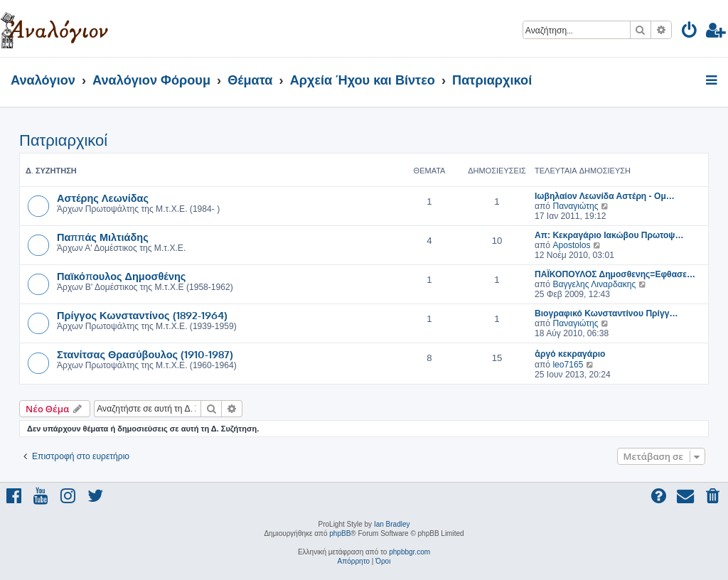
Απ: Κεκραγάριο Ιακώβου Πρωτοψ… (609, 235)
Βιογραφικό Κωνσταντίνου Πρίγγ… (606, 313)
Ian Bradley (392, 524)
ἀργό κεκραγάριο (570, 354)
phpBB (340, 533)
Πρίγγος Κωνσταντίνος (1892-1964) (142, 315)
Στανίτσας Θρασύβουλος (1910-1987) (145, 354)
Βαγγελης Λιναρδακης (594, 284)
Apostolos (571, 245)
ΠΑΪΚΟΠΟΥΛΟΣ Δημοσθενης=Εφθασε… (615, 274)
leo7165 (568, 365)
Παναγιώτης (575, 206)
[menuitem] (690, 32)
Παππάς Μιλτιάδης (103, 237)
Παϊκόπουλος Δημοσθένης (121, 276)
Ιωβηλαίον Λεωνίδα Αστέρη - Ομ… (605, 196)
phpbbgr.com (409, 552)
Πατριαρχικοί (63, 140)
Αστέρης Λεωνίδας (103, 198)
